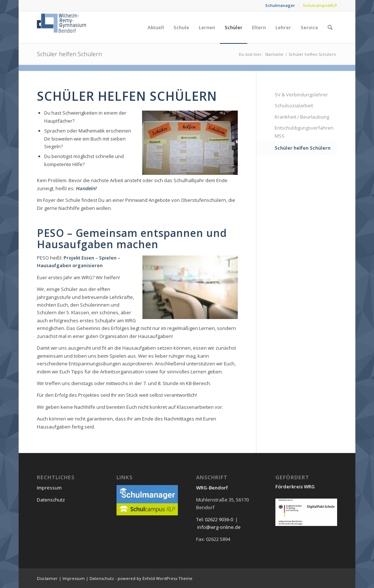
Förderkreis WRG (295, 487)
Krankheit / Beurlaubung (302, 117)
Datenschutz (51, 500)
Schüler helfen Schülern (69, 54)
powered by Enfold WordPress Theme (155, 578)
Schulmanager (280, 5)
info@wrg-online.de (219, 527)
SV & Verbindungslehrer (301, 95)
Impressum (49, 488)
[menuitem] (280, 5)
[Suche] (330, 27)
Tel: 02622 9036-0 (215, 519)
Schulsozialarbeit (294, 105)
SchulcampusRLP (320, 5)
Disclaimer (47, 578)
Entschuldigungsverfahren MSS (304, 132)
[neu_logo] (62, 27)
